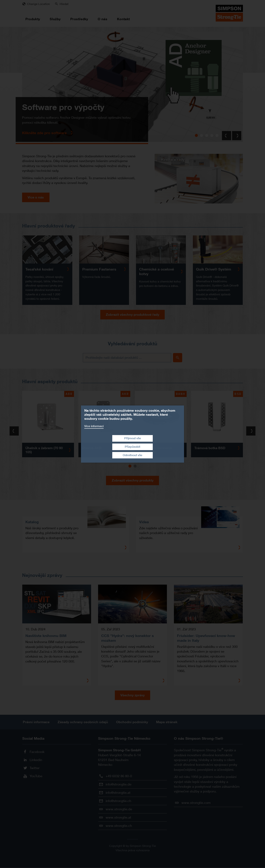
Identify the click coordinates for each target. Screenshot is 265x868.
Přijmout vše (133, 438)
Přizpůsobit (132, 447)
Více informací (94, 426)
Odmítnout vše (132, 455)
